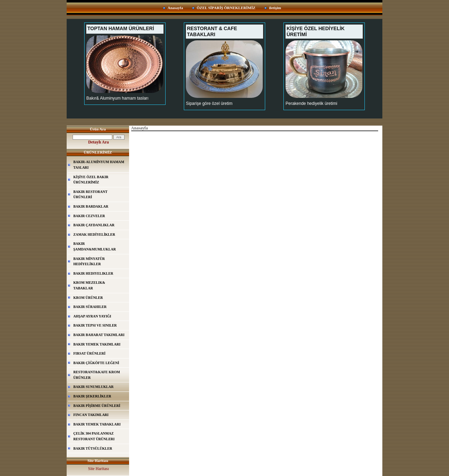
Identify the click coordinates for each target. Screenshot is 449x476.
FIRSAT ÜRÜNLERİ (89, 353)
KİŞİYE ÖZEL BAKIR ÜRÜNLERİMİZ (91, 180)
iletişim (275, 8)
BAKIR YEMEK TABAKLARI (97, 424)
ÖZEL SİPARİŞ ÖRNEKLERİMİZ (226, 8)
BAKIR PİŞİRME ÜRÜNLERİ (97, 406)
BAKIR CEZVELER (89, 216)
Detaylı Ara (98, 142)
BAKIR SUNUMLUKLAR (93, 387)
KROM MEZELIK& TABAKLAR (89, 285)
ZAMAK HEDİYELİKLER (94, 234)
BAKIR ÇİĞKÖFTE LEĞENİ (96, 363)
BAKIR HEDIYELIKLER (93, 273)
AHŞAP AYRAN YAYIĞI (92, 316)
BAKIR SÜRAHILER (90, 307)
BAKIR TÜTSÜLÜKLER (93, 448)
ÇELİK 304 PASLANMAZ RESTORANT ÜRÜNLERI (94, 436)
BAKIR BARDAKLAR (91, 206)
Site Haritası (99, 469)
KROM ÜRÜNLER (88, 298)
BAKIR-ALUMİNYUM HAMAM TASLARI (99, 165)
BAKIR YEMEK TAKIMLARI (97, 344)
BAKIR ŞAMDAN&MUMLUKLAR (95, 246)
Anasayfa (175, 8)
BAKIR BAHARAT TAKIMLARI (99, 335)
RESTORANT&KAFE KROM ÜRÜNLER (97, 375)
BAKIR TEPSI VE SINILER (95, 325)
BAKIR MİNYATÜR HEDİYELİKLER (89, 262)
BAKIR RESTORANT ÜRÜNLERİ (90, 195)
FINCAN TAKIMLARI (91, 415)
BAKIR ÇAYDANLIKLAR (94, 225)
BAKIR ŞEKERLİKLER (92, 396)
